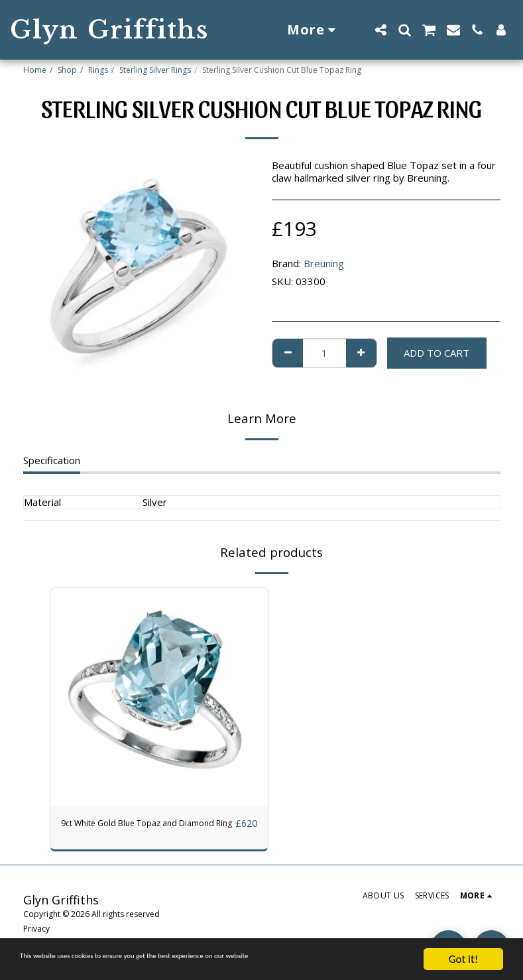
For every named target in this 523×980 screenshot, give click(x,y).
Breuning (324, 263)
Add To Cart (436, 353)
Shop (67, 70)
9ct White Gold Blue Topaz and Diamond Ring (132, 831)
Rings (98, 70)
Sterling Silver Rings (155, 70)
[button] (380, 30)
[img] (159, 697)
